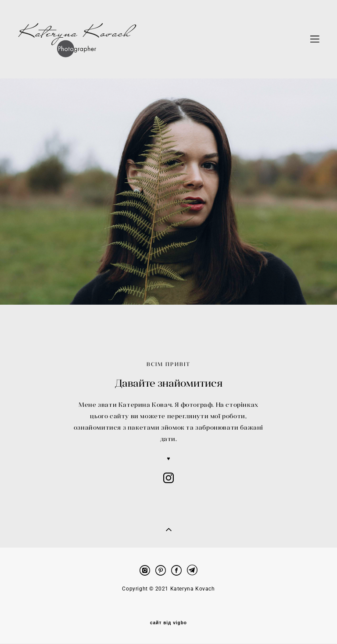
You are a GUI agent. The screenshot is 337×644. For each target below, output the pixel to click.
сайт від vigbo (168, 612)
